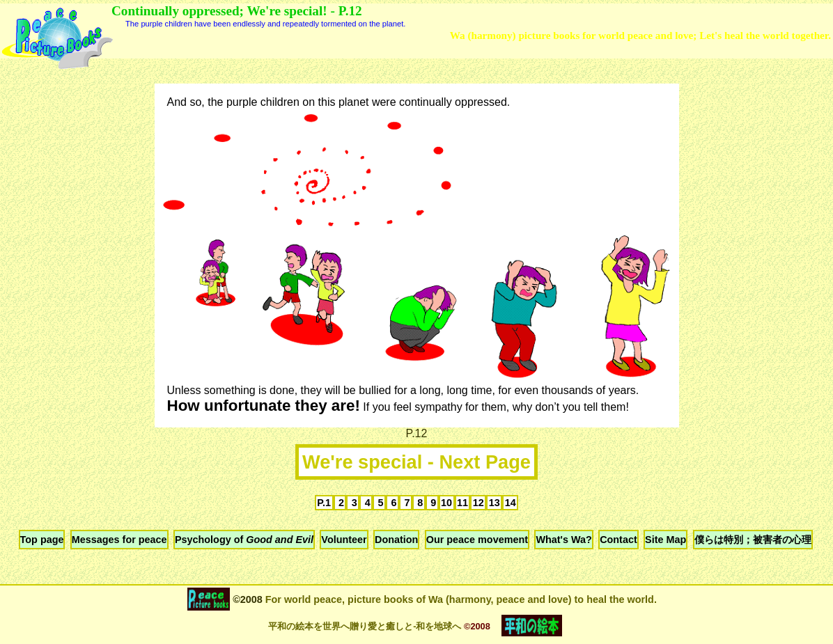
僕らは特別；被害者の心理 (753, 540)
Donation (396, 540)
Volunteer (344, 540)
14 (511, 503)
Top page (42, 540)
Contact (618, 540)
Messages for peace (119, 540)
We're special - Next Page (416, 462)
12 (478, 503)
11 (462, 503)
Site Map (665, 540)
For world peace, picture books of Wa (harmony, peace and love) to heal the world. (460, 599)
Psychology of (244, 540)
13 (495, 503)
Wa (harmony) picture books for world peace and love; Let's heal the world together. (640, 35)
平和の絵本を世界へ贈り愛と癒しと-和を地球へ (365, 626)
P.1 (324, 503)
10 (446, 503)
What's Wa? (563, 540)
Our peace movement (477, 540)
